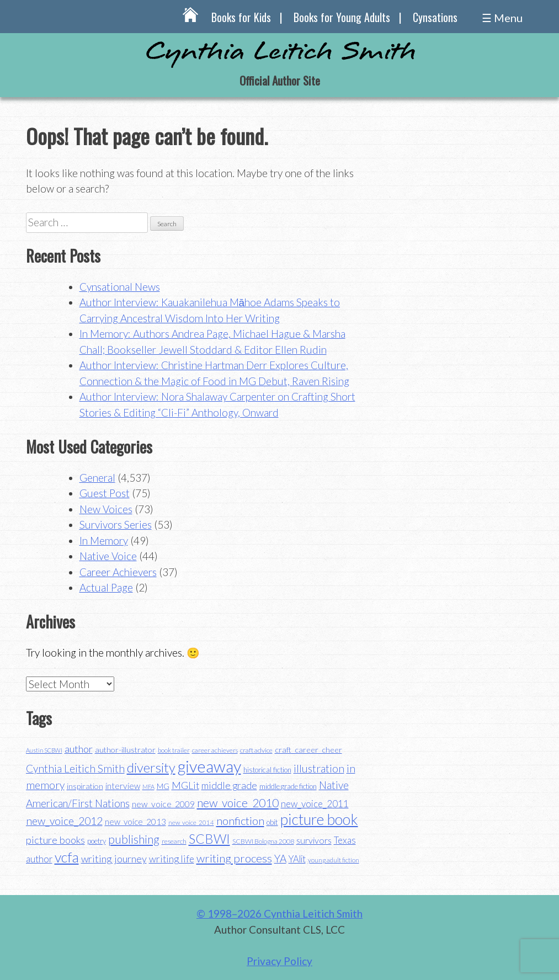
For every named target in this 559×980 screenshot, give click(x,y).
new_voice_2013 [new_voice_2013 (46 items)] (135, 822)
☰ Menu (502, 18)
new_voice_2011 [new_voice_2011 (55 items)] (315, 804)
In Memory (104, 540)
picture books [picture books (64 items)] (55, 840)
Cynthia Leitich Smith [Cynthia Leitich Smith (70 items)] (75, 768)
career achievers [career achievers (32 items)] (215, 750)
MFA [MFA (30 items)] (148, 787)
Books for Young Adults (342, 17)
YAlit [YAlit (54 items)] (297, 859)
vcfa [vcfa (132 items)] (67, 857)
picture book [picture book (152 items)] (319, 819)
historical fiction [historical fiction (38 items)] (267, 770)
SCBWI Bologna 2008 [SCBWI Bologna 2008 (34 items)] (263, 841)
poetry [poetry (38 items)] (97, 841)
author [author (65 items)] (79, 749)
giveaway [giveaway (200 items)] (209, 766)
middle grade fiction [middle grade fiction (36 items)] (288, 786)
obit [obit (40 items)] (272, 822)
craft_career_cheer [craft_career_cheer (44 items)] (308, 750)
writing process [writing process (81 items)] (234, 858)
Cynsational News (120, 287)
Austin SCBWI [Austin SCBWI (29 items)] (44, 750)
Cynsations (435, 17)
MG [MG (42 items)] (163, 786)
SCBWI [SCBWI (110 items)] (209, 839)
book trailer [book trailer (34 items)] (174, 750)
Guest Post (105, 493)
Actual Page (106, 587)
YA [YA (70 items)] (280, 858)
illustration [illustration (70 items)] (319, 768)
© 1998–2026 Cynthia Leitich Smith (279, 914)
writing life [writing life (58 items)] (172, 859)
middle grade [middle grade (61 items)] (229, 785)
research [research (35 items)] (174, 841)
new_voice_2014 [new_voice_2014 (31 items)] (191, 822)
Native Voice (108, 556)
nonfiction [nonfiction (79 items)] (240, 821)
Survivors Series (116, 524)
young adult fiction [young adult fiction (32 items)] (334, 860)
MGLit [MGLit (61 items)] (185, 785)
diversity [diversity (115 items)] (151, 767)
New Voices (106, 509)
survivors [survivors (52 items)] (314, 840)
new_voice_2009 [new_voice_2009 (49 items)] (163, 804)
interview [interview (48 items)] (123, 786)
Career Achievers (118, 572)
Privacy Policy (279, 961)
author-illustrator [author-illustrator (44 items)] (125, 750)
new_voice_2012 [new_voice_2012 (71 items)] (64, 821)
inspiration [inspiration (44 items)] (85, 786)
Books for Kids (241, 17)
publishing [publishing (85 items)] (134, 839)
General (97, 478)
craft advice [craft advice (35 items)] (256, 750)
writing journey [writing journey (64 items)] (114, 859)
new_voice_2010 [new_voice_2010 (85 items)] (238, 803)
